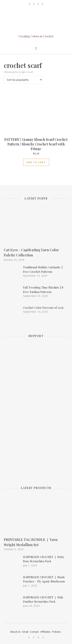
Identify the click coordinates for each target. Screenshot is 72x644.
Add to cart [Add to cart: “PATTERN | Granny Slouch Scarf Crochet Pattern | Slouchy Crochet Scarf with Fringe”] (36, 162)
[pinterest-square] (43, 4)
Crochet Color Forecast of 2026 (43, 308)
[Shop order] (23, 80)
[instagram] (34, 4)
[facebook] (30, 4)
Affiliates (45, 632)
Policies (56, 632)
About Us (15, 632)
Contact (34, 632)
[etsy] (39, 4)
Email (25, 632)
